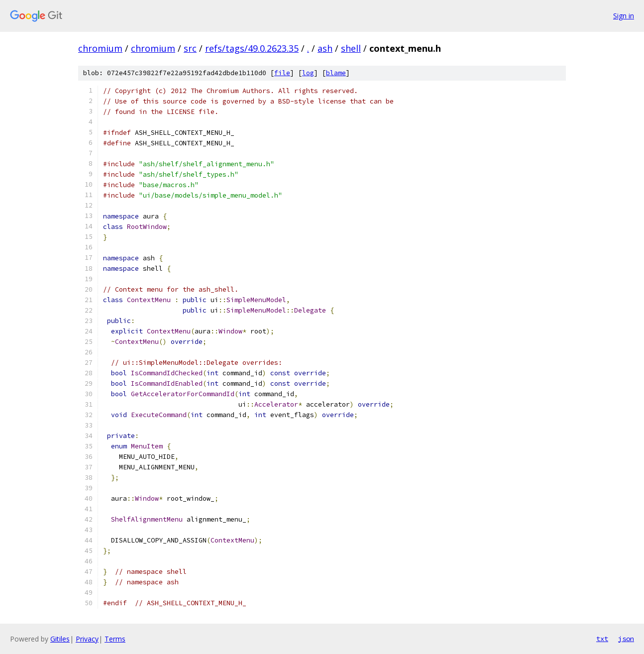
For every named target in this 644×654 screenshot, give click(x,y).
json (626, 639)
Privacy (87, 639)
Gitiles (60, 639)
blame (336, 73)
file (282, 73)
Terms (115, 639)
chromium (100, 48)
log (308, 73)
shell (351, 48)
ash (325, 48)
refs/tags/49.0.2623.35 (252, 48)
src (190, 48)
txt (602, 639)
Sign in (624, 16)
